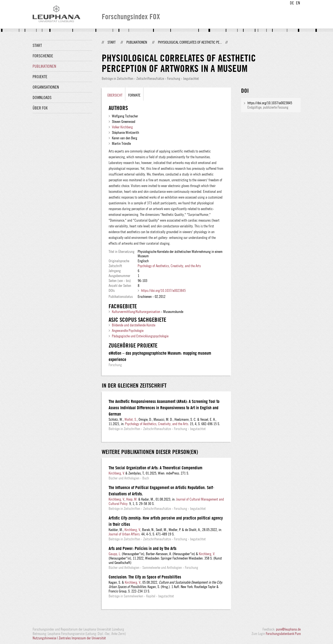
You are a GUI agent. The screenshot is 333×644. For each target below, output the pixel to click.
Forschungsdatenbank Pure (283, 634)
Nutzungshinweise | (46, 638)
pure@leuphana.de (288, 629)
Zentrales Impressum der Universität (82, 638)
